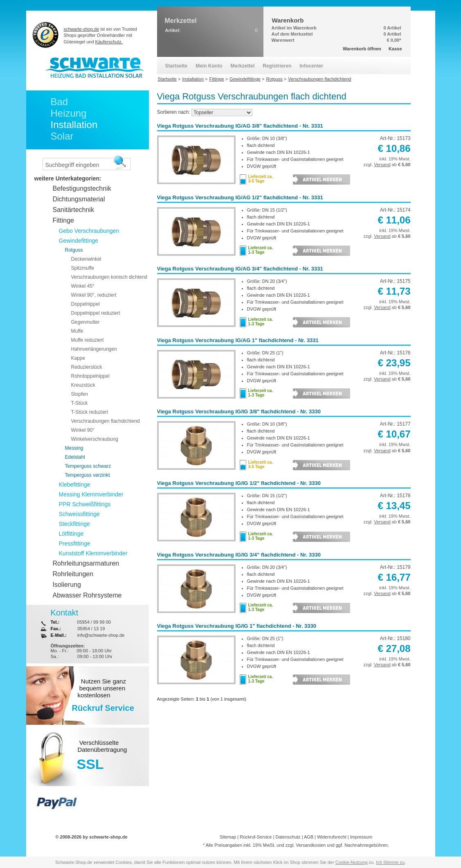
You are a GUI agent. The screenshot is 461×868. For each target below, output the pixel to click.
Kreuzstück (83, 385)
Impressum (361, 837)
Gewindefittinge (79, 241)
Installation (74, 125)
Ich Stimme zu (390, 862)
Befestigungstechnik (82, 188)
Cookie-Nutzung (352, 862)
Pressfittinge (75, 543)
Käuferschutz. (109, 42)
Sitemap (228, 837)
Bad (60, 102)
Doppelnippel (85, 304)
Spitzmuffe (83, 268)
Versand (382, 165)
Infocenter (311, 66)
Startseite (177, 66)
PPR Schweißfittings (85, 504)
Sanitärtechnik (73, 210)
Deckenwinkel (86, 259)
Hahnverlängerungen (94, 349)
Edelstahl (75, 457)
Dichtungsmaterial (79, 199)
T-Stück (80, 403)
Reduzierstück (87, 367)
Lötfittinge (71, 534)
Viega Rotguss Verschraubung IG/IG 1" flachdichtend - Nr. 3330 (237, 626)
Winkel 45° (83, 286)
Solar (62, 136)
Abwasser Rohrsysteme (87, 595)
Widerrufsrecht (332, 837)
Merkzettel (243, 66)
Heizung (69, 113)
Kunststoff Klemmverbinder (93, 553)
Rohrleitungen (73, 574)
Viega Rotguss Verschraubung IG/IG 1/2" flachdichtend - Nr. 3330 (239, 483)
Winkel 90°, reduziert (94, 295)
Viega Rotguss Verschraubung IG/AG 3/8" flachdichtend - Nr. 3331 (240, 126)
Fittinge (63, 220)
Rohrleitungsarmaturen (86, 563)
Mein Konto (209, 66)
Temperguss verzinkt (88, 475)
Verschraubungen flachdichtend (106, 421)
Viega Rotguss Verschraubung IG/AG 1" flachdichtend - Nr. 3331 (238, 340)
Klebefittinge (75, 485)
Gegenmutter (85, 322)
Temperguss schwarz (88, 466)
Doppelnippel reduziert (96, 313)
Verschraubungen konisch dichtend (109, 277)
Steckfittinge (74, 524)
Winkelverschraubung (95, 439)
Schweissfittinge (79, 514)
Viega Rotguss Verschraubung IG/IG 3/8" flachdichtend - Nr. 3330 (239, 411)
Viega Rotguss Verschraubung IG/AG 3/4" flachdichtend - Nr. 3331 (240, 269)
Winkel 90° (83, 430)
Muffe (77, 331)
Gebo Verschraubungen (89, 231)
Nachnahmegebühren (366, 845)
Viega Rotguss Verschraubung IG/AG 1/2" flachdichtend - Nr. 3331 (240, 197)
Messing (74, 448)
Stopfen (80, 394)
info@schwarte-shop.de (101, 635)
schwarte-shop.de (82, 29)
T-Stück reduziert (90, 412)
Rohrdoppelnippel (90, 376)
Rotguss (74, 250)
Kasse (395, 49)
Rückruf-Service (256, 837)
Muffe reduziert (88, 340)
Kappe (78, 358)
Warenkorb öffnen (362, 49)
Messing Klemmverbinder (91, 494)
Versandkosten (311, 845)
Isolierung (67, 585)
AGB (309, 837)
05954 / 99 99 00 (94, 622)
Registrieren (277, 66)
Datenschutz (288, 837)
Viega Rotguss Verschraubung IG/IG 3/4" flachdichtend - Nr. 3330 (239, 555)
